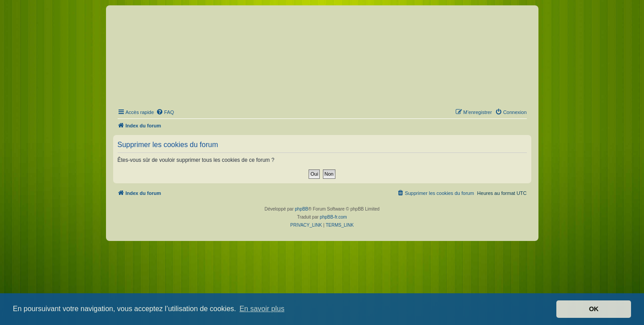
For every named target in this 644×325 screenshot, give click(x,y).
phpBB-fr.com (333, 217)
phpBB (301, 209)
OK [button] (594, 309)
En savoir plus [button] (262, 309)
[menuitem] (165, 112)
